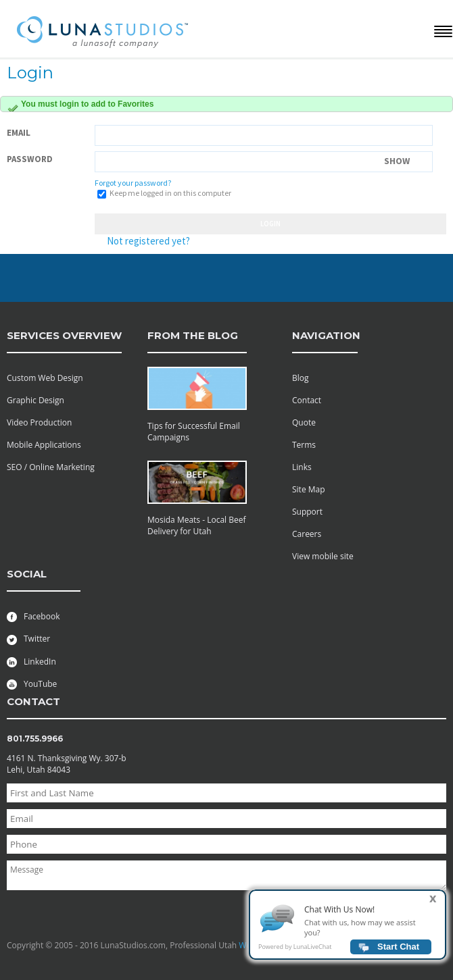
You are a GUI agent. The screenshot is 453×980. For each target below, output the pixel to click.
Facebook (33, 616)
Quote (304, 422)
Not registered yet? (148, 241)
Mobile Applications (44, 445)
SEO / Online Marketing (51, 467)
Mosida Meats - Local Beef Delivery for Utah (197, 525)
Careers (307, 534)
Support (307, 512)
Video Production (39, 422)
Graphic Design (35, 400)
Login (270, 224)
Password (30, 159)
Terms (304, 445)
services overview (64, 335)
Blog (301, 378)
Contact (307, 400)
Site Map (309, 489)
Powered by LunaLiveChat (295, 951)
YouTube (32, 684)
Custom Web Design (45, 378)
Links (302, 467)
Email (19, 133)
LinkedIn (31, 662)
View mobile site (323, 556)
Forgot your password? (133, 183)
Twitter (28, 639)
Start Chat (398, 951)
